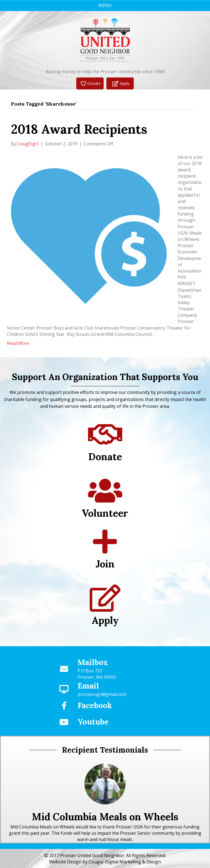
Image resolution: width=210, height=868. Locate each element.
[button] (90, 83)
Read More (18, 343)
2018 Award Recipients (79, 129)
